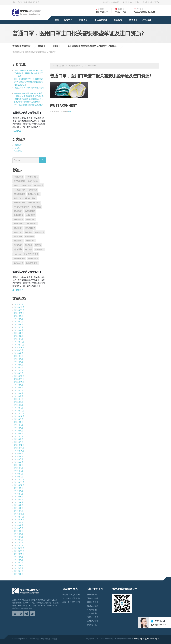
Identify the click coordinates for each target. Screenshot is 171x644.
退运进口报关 (93, 598)
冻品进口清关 (27, 185)
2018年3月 (19, 540)
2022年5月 (19, 396)
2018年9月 (19, 522)
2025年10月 (19, 313)
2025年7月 (19, 322)
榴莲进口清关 (30, 220)
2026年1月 (19, 304)
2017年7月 (19, 563)
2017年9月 (19, 557)
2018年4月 (19, 537)
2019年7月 (19, 494)
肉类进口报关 (93, 625)
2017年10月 (19, 554)
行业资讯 (18, 151)
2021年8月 (19, 422)
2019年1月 (19, 511)
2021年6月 (19, 428)
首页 (57, 20)
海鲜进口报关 (93, 621)
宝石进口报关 (93, 617)
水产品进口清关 (31, 224)
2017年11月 (19, 551)
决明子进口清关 (33, 181)
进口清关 (28, 250)
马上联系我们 (18, 131)
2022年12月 (19, 376)
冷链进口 (17, 185)
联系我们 (147, 20)
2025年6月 (19, 324)
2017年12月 (19, 548)
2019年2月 (19, 508)
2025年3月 (19, 333)
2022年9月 (19, 385)
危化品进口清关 (20, 203)
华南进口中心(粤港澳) (111, 2)
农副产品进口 (93, 610)
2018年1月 (19, 545)
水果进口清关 (30, 228)
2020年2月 (19, 474)
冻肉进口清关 (38, 185)
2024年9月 (19, 350)
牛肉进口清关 (18, 241)
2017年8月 (19, 560)
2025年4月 (19, 330)
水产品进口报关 (19, 224)
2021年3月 (19, 436)
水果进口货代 (18, 232)
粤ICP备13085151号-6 (149, 639)
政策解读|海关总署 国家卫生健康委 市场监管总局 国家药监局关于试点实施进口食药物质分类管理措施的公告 (29, 96)
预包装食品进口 (33, 259)
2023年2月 (19, 370)
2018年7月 (19, 528)
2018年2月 (19, 542)
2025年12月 (19, 307)
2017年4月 (19, 571)
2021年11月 (19, 413)
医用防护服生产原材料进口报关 (25, 198)
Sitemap (136, 639)
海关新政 (28, 232)
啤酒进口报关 (93, 602)
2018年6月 (19, 531)
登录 (70, 111)
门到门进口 (17, 254)
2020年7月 (19, 459)
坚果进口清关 (18, 211)
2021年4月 (19, 434)
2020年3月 (19, 471)
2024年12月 (19, 342)
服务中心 (68, 20)
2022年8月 (19, 388)
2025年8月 (19, 319)
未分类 (17, 148)
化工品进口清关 (20, 190)
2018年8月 (19, 525)
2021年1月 (19, 442)
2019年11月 (19, 482)
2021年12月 (19, 411)
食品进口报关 (18, 263)
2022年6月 (19, 393)
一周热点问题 (18, 177)
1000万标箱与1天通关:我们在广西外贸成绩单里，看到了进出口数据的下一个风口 (29, 73)
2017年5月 (19, 568)
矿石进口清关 (18, 245)
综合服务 (118, 20)
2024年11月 (19, 345)
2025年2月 (19, 336)
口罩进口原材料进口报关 (21, 207)
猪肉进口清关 (30, 241)
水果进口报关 (18, 228)
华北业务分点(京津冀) (131, 2)
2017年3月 (19, 574)
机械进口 (83, 20)
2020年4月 (19, 468)
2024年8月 (19, 353)
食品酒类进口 (101, 20)
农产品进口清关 (20, 181)
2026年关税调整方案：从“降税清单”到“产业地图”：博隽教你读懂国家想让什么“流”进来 (29, 82)
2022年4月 (19, 399)
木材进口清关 (18, 215)
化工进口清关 (33, 190)
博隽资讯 (133, 20)
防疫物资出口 (93, 595)
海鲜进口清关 (39, 232)
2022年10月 (19, 382)
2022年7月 (19, 390)
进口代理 (38, 245)
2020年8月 (19, 456)
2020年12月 (19, 445)
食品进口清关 (32, 263)
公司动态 (18, 145)
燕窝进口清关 (29, 237)
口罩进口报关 (36, 207)
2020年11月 (19, 448)
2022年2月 (19, 405)
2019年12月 (19, 479)
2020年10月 (19, 451)
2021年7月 (19, 425)
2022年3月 (19, 402)
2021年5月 (19, 431)
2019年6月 (19, 497)
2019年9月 (19, 488)
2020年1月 (19, 477)
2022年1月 (19, 408)
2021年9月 (19, 419)
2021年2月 (19, 439)
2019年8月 (19, 491)
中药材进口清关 (32, 177)
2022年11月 (19, 379)
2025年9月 (19, 316)
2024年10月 (19, 347)
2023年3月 (19, 368)
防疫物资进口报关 (19, 259)
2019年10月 (19, 485)
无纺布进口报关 (30, 211)
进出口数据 (29, 245)
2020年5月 (19, 465)
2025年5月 (19, 327)
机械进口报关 (31, 215)
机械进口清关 (18, 219)
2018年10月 (19, 519)
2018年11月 (19, 517)
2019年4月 (19, 502)
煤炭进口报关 (18, 237)
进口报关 (18, 249)
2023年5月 (19, 362)
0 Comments (90, 66)
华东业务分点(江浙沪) (151, 2)
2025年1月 (19, 339)
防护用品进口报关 (31, 254)
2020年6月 (19, 462)
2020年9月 (19, 454)
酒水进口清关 (39, 250)
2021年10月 (19, 416)
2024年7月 (19, 356)
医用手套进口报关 (34, 194)
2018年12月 (19, 514)
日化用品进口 (93, 613)
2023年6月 (19, 359)
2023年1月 (19, 373)
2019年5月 (19, 499)
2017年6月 (19, 565)
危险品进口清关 (34, 203)
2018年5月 (19, 534)
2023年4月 (19, 365)
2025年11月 (19, 310)
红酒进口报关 (93, 606)
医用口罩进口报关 (19, 194)
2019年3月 (19, 505)
